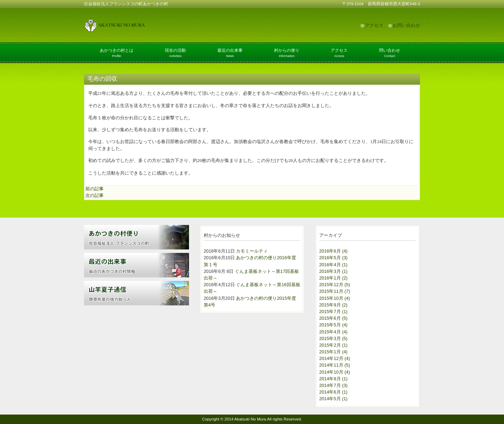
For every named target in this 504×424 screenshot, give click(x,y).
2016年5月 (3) (333, 258)
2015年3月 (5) (333, 338)
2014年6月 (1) (333, 392)
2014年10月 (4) (335, 372)
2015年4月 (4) (333, 332)
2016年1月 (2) (333, 278)
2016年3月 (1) (333, 271)
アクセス (374, 25)
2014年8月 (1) (333, 379)
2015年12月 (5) (335, 285)
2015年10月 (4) (335, 298)
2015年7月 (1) (333, 312)
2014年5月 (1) (333, 399)
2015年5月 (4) (333, 325)
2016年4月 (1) (333, 265)
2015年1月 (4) (333, 352)
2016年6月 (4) (333, 251)
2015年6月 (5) (333, 318)
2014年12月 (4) (335, 358)
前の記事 (94, 189)
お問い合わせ (406, 25)
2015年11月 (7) (335, 291)
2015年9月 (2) (333, 305)
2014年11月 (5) (335, 365)
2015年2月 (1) (333, 345)
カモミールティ (252, 251)
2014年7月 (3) (333, 385)
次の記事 (94, 195)
